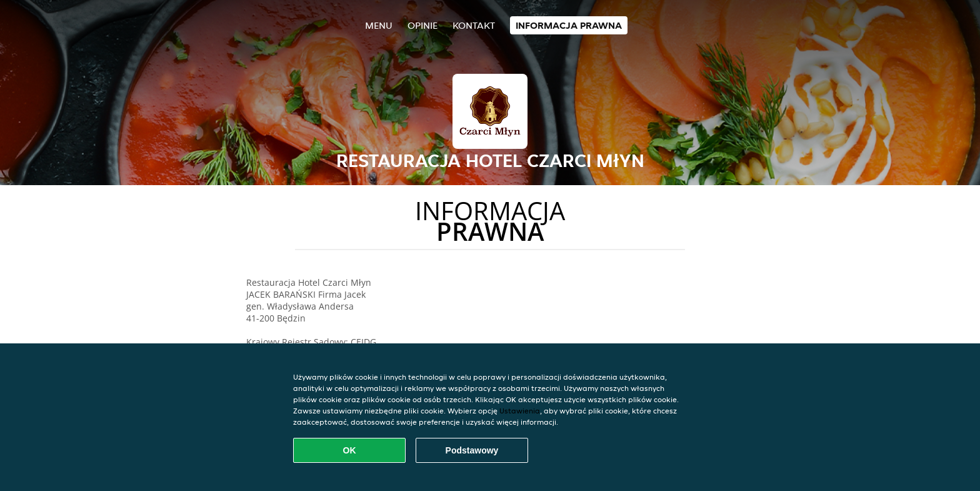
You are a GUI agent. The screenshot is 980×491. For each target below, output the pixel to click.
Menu (379, 25)
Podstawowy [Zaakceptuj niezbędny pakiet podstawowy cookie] (472, 450)
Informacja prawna (569, 25)
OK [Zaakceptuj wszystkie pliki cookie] (350, 450)
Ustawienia (520, 411)
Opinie (422, 25)
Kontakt (474, 25)
